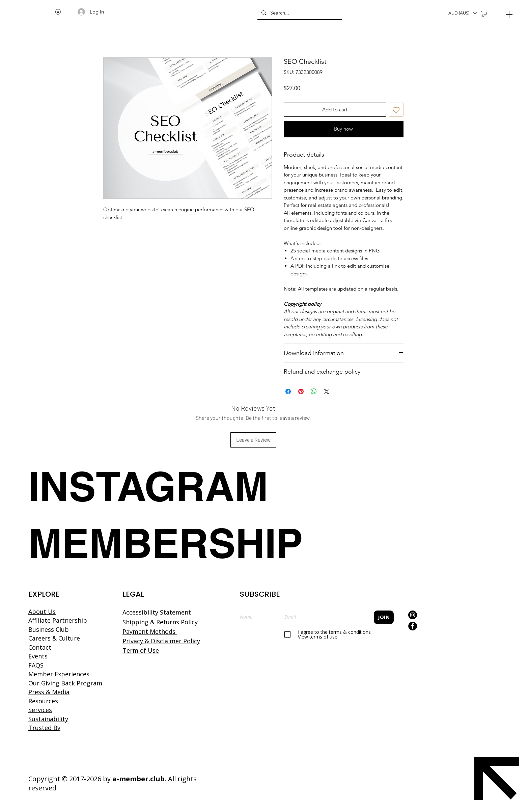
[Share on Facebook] (288, 391)
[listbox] (462, 13)
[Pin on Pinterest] (301, 391)
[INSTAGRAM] (158, 486)
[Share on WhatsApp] (314, 391)
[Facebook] (413, 626)
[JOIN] (384, 617)
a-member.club (138, 779)
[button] (462, 13)
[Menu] (509, 14)
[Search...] (299, 13)
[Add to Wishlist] (396, 110)
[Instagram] (413, 615)
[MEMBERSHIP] (166, 543)
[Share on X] (327, 391)
